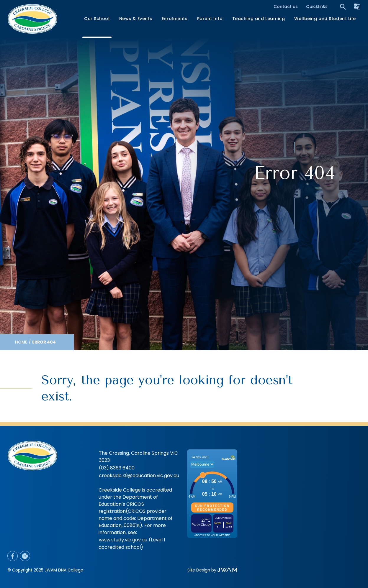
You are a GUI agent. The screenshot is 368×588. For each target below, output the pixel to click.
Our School (97, 19)
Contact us (286, 6)
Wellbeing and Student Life (325, 19)
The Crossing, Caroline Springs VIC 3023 (138, 457)
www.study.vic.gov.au (123, 540)
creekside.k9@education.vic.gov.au (139, 476)
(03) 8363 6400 (117, 468)
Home (21, 342)
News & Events (136, 19)
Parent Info (210, 19)
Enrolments (175, 19)
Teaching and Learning (259, 19)
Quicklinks (317, 6)
